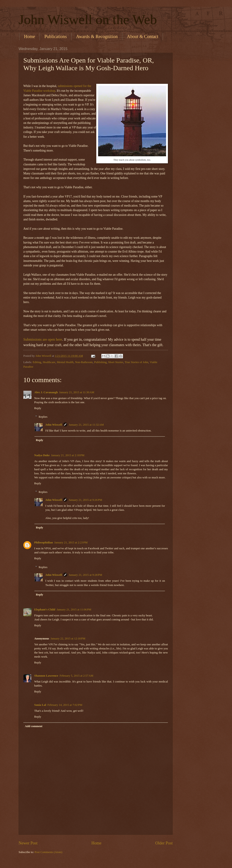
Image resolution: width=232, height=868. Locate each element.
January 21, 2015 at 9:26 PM (85, 500)
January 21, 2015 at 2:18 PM (68, 455)
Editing (37, 362)
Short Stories (116, 362)
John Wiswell (54, 425)
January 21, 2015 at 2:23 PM (71, 542)
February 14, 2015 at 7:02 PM (65, 705)
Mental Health (65, 362)
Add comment (34, 726)
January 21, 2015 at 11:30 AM (77, 392)
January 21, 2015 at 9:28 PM (85, 575)
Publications (56, 36)
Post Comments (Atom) (48, 852)
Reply (38, 408)
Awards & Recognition (97, 36)
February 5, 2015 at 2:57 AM (76, 676)
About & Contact (143, 36)
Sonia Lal (40, 705)
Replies (43, 417)
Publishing (100, 362)
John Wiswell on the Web (88, 19)
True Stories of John (136, 362)
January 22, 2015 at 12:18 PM (68, 639)
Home (30, 36)
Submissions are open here (43, 339)
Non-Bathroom (84, 362)
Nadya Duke (42, 455)
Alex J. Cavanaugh (46, 392)
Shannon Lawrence (46, 676)
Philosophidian (43, 542)
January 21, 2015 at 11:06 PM (74, 610)
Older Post (164, 843)
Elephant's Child (45, 610)
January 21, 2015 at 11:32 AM (86, 425)
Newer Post (28, 843)
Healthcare (49, 362)
